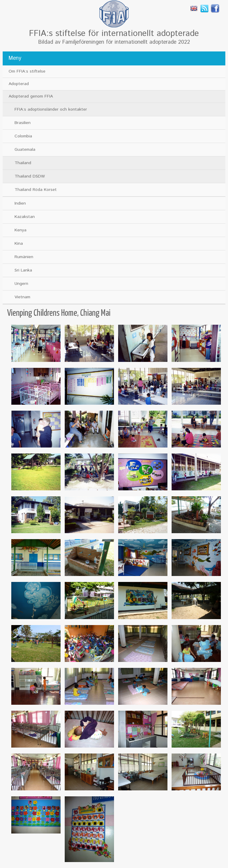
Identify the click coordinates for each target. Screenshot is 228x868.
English (194, 8)
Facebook (215, 8)
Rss (205, 8)
